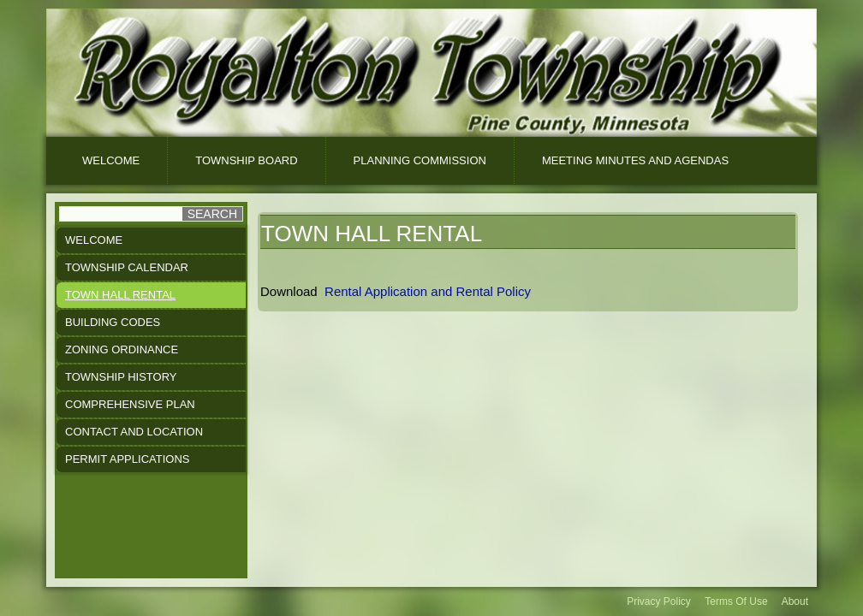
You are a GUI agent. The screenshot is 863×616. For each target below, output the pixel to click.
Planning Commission (420, 160)
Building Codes (113, 322)
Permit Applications (127, 459)
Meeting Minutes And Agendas (635, 160)
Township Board (246, 160)
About (795, 601)
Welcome (111, 160)
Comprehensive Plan (130, 404)
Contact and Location (134, 432)
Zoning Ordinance (122, 349)
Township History (121, 377)
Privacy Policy (659, 601)
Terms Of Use (736, 601)
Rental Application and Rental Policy (429, 291)
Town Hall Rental (120, 295)
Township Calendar (127, 267)
